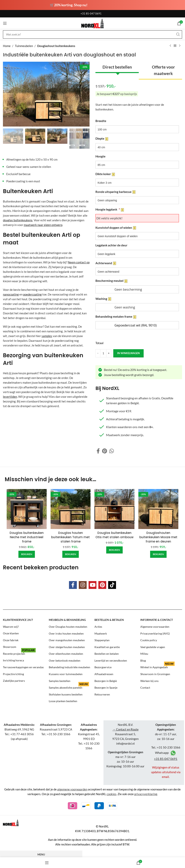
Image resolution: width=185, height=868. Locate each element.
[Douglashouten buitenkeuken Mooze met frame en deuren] (158, 509)
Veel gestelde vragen (153, 646)
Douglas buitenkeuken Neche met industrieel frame (27, 537)
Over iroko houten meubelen (66, 633)
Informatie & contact (157, 619)
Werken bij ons (149, 680)
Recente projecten (19, 652)
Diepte (102, 139)
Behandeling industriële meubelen (69, 666)
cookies (112, 792)
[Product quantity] (103, 353)
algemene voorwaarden (72, 788)
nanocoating (11, 294)
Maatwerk (101, 633)
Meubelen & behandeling (67, 619)
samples (47, 336)
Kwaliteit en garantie (107, 646)
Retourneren (102, 693)
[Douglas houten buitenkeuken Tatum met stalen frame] (71, 509)
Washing (103, 299)
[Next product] (180, 46)
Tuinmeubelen (24, 46)
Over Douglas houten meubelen (68, 626)
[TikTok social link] (112, 585)
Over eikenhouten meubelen (66, 653)
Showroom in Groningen (155, 673)
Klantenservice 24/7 (18, 619)
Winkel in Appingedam (157, 665)
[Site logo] (92, 23)
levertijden (10, 397)
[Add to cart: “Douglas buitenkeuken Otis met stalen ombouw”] (114, 550)
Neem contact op (79, 262)
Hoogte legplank (110, 210)
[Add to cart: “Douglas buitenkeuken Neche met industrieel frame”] (27, 554)
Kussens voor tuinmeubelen (66, 673)
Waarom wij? (11, 626)
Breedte (101, 121)
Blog (143, 660)
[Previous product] (170, 46)
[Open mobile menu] (5, 23)
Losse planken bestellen (63, 700)
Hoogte (100, 156)
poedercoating (32, 294)
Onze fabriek (11, 639)
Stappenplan (102, 639)
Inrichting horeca (13, 660)
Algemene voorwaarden (155, 626)
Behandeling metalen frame (116, 317)
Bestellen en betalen (107, 653)
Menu (41, 853)
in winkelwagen (128, 353)
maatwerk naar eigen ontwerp (43, 225)
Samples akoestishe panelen (69, 686)
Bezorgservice (103, 666)
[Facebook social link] (98, 451)
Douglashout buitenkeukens (56, 46)
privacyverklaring (146, 792)
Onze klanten (11, 633)
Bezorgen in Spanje (106, 686)
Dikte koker (105, 174)
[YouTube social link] (92, 585)
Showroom (10, 646)
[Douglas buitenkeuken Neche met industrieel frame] (27, 509)
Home (7, 46)
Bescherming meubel (111, 281)
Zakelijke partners (14, 680)
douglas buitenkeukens (18, 220)
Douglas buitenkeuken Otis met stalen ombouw (114, 535)
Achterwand (106, 263)
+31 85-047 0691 (91, 14)
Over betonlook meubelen (65, 660)
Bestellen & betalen (109, 619)
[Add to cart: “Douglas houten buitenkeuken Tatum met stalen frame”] (71, 554)
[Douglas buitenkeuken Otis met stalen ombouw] (114, 509)
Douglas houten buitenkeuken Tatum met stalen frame (70, 537)
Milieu (144, 653)
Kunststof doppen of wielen (116, 228)
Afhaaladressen (104, 673)
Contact (145, 686)
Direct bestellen (117, 67)
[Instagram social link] (83, 585)
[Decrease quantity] (98, 353)
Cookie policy (149, 639)
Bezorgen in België (106, 680)
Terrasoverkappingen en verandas (23, 666)
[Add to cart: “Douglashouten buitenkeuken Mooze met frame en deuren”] (158, 554)
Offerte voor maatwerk (163, 70)
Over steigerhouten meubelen (67, 646)
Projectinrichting (13, 673)
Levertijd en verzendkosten (111, 660)
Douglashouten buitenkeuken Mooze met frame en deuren (158, 537)
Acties (98, 626)
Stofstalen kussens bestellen (66, 693)
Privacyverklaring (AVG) (155, 633)
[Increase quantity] (109, 353)
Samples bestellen (60, 680)
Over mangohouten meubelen (67, 639)
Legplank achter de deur (111, 245)
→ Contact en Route (126, 728)
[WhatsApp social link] (112, 451)
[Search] (92, 34)
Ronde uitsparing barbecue (115, 192)
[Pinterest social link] (105, 451)
